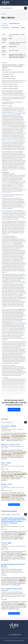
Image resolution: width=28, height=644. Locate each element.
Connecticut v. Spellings (9, 426)
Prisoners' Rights (6, 543)
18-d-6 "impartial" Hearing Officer (12, 589)
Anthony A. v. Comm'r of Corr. (11, 445)
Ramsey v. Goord (6, 484)
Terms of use (7, 640)
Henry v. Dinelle (6, 463)
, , (16, 395)
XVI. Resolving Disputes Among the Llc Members (13, 565)
